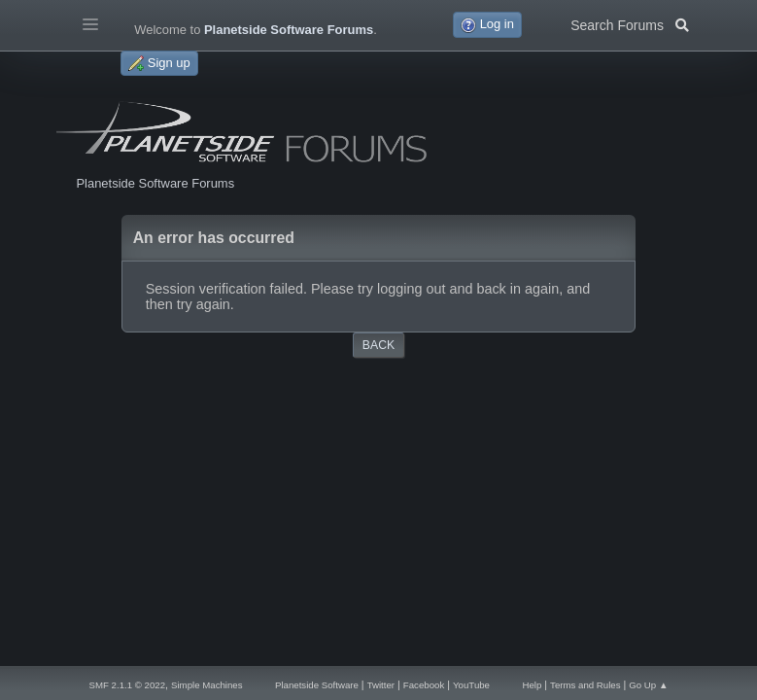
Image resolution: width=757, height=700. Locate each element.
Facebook (424, 685)
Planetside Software (317, 685)
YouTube (471, 685)
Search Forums (629, 23)
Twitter (381, 685)
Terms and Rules (585, 685)
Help (532, 685)
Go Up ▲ (648, 685)
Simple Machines (207, 685)
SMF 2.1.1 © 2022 (128, 685)
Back (378, 345)
